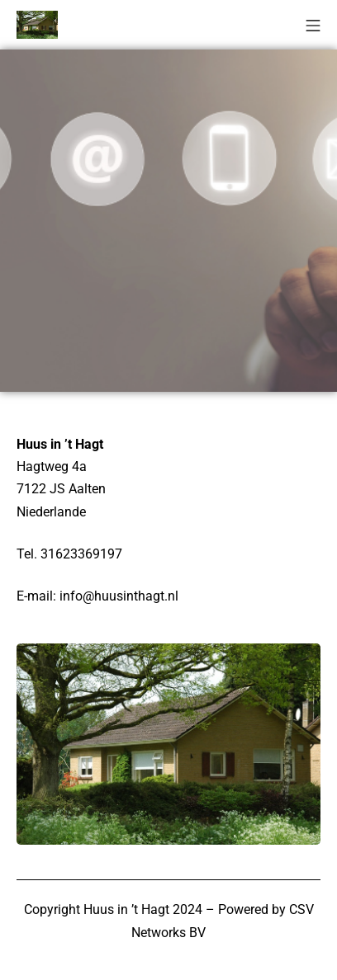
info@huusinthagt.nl (119, 596)
